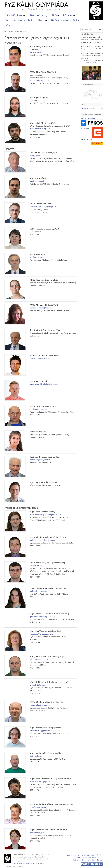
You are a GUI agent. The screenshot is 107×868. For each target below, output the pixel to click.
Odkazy (100, 860)
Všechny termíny (92, 62)
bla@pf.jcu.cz (35, 156)
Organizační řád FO (89, 855)
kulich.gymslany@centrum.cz (42, 540)
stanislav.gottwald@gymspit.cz (43, 207)
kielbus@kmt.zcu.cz (38, 591)
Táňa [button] (55, 15)
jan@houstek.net (37, 181)
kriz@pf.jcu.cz (36, 566)
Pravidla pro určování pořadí (86, 857)
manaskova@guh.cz (38, 833)
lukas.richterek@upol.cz (40, 129)
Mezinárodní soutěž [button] (20, 20)
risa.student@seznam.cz (40, 359)
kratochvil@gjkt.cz (38, 685)
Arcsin (21, 866)
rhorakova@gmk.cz (38, 807)
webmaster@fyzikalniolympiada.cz (24, 863)
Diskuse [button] (42, 20)
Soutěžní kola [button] (16, 15)
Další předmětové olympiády (84, 860)
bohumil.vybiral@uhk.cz (40, 460)
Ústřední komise (60, 20)
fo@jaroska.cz (36, 756)
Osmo (10, 25)
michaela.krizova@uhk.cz (41, 308)
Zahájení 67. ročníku (88, 109)
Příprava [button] (69, 15)
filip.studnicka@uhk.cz (39, 81)
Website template (10, 866)
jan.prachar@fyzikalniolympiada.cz (45, 384)
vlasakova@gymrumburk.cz (41, 634)
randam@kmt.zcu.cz (38, 409)
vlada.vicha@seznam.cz (40, 705)
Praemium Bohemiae (88, 118)
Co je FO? (76, 855)
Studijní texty (38, 15)
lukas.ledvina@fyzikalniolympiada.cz (45, 515)
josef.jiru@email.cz (38, 257)
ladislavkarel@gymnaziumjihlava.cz (45, 731)
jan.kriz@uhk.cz (37, 52)
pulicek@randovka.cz (39, 659)
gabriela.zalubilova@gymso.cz (43, 617)
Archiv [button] (77, 20)
